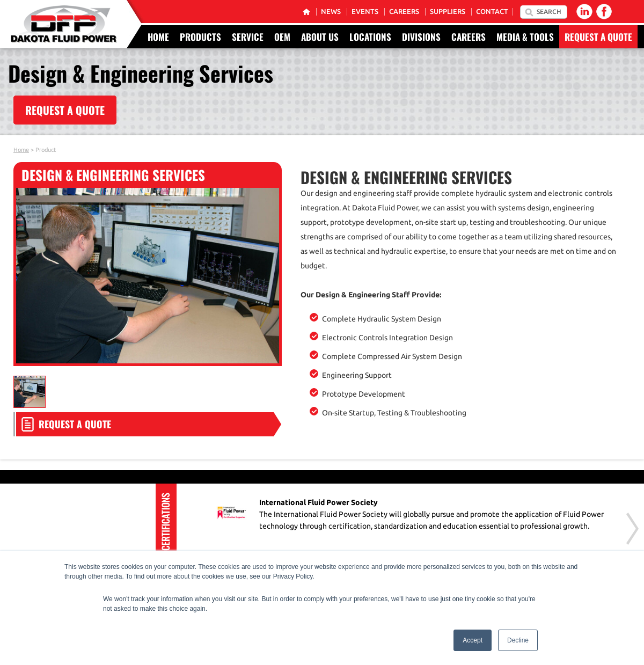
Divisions (421, 37)
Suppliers (448, 12)
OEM (282, 37)
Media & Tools (525, 37)
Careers (404, 12)
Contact (492, 12)
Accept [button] (473, 640)
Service (248, 37)
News (331, 12)
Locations (370, 37)
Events (365, 12)
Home (158, 37)
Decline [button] (518, 640)
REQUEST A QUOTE (65, 110)
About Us (320, 37)
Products (200, 37)
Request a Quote (598, 37)
